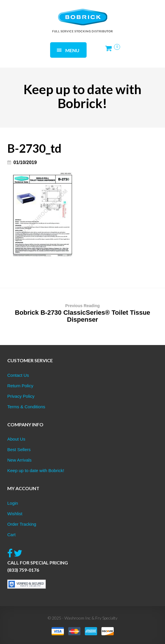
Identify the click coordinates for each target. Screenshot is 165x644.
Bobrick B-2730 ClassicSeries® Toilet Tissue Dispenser (82, 313)
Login (13, 503)
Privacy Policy (21, 396)
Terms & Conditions (26, 407)
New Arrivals (19, 460)
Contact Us (18, 375)
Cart (11, 535)
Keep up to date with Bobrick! (36, 470)
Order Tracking (22, 524)
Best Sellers (19, 449)
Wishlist (15, 514)
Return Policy (20, 386)
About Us (16, 439)
